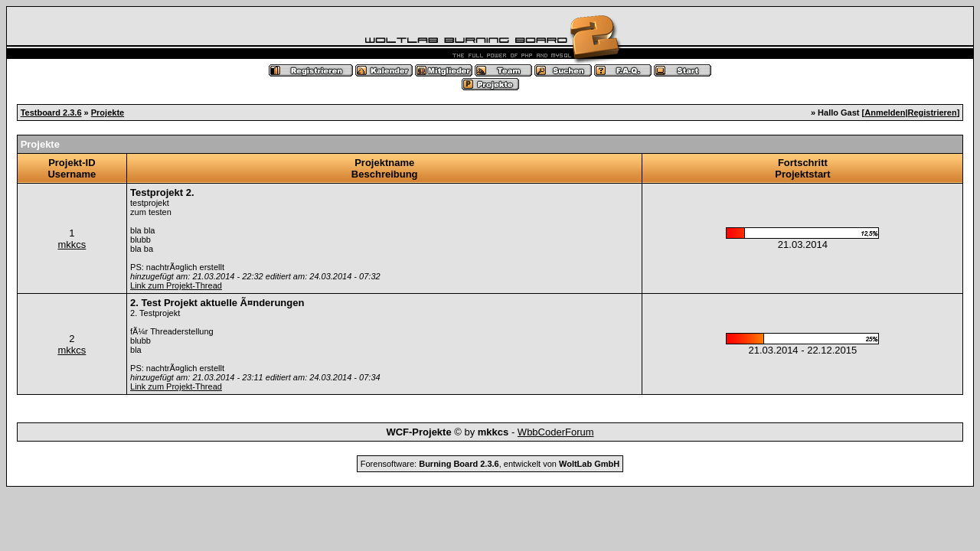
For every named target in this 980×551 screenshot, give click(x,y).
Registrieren (933, 112)
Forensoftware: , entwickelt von (490, 464)
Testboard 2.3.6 (51, 112)
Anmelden (885, 112)
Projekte (108, 112)
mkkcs (72, 245)
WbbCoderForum (556, 432)
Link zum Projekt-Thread (176, 285)
